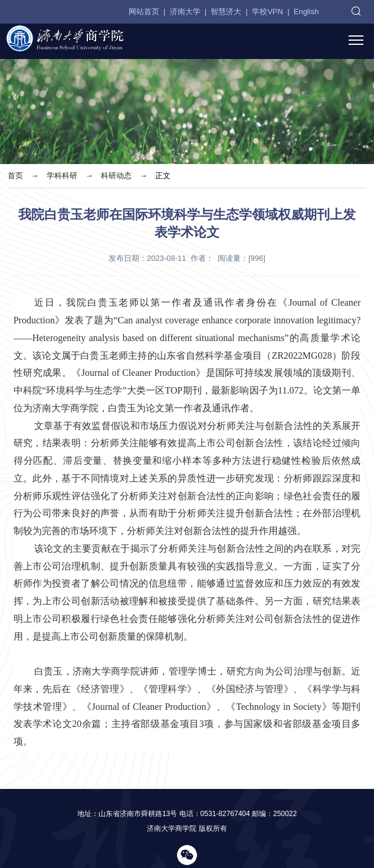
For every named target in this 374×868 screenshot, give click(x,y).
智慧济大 (226, 12)
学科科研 (62, 176)
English (306, 12)
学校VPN (268, 12)
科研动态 (116, 176)
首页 (15, 176)
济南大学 (185, 12)
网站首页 (144, 12)
